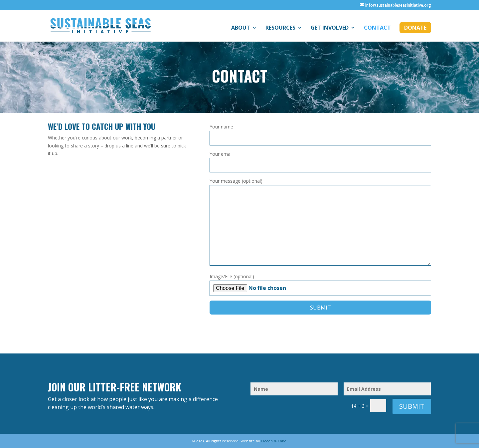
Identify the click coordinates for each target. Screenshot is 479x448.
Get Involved (330, 28)
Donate (415, 28)
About (241, 28)
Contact (377, 28)
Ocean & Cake (274, 441)
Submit (412, 406)
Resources (280, 28)
